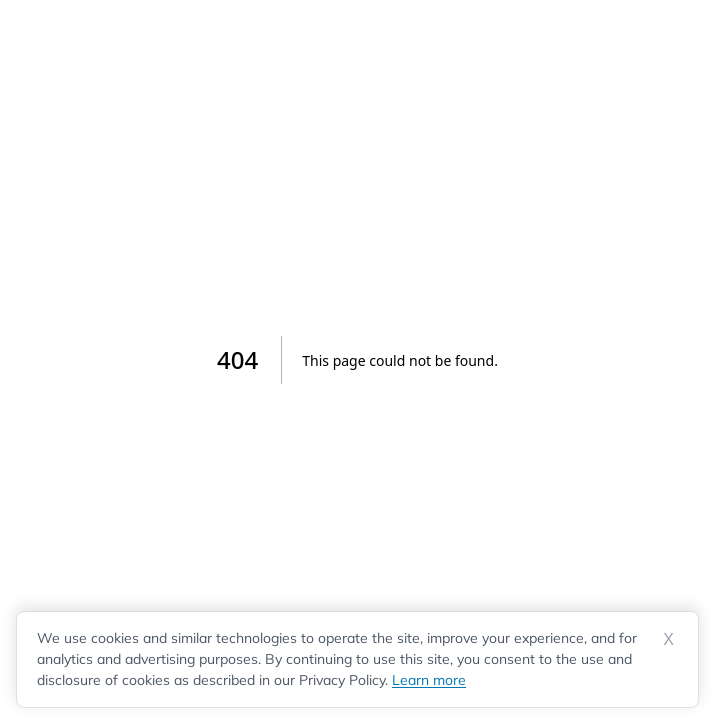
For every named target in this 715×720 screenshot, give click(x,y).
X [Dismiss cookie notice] (668, 639)
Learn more (429, 680)
